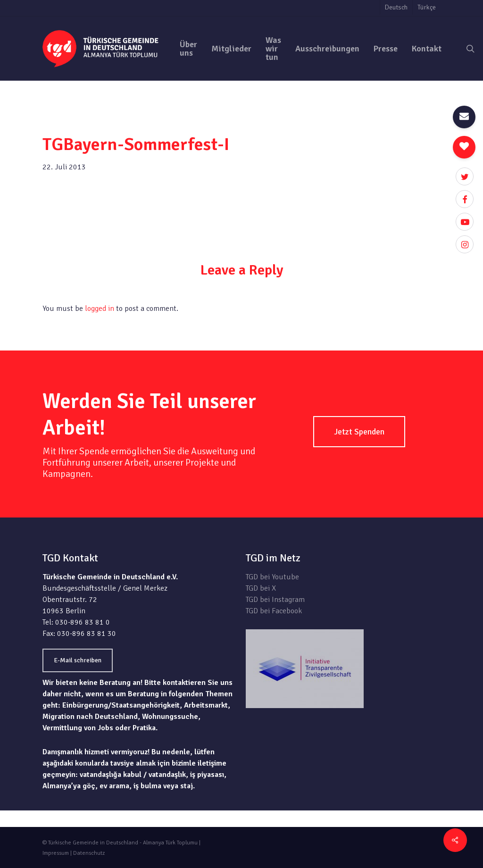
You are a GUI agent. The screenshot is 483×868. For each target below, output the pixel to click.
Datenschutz (89, 853)
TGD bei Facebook (274, 611)
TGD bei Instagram (275, 600)
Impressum (56, 853)
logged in (100, 309)
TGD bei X (261, 588)
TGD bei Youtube (272, 577)
